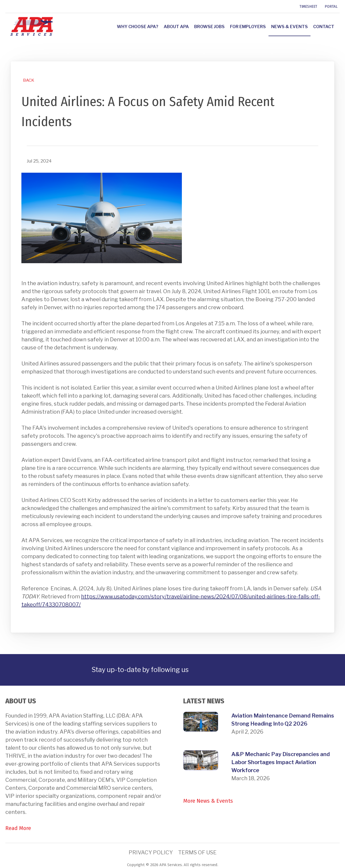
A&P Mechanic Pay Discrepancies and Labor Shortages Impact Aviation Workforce (281, 762)
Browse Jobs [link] (209, 27)
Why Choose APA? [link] (138, 27)
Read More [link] (18, 828)
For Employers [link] (248, 27)
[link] (6, 6)
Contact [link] (324, 27)
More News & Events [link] (208, 801)
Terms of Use (197, 852)
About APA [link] (176, 27)
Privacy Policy (151, 852)
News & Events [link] (290, 27)
